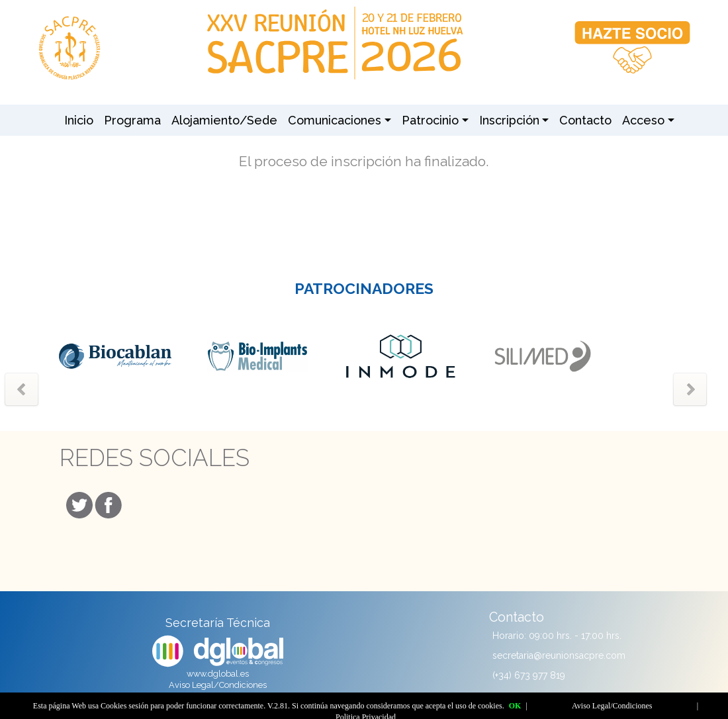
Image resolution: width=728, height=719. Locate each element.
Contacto (585, 120)
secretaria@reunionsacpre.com (559, 655)
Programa (132, 120)
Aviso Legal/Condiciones (218, 685)
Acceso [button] (643, 120)
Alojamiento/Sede (224, 120)
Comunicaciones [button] (335, 120)
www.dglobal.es (218, 674)
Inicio (79, 120)
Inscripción (509, 120)
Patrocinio (430, 120)
